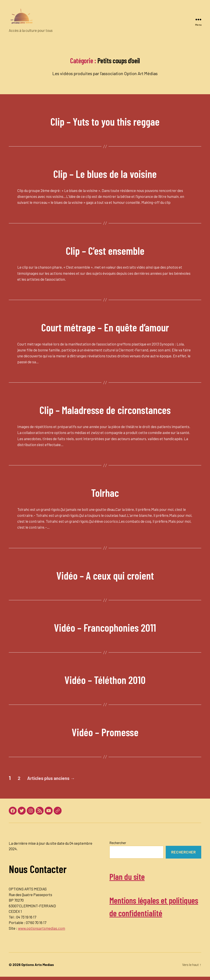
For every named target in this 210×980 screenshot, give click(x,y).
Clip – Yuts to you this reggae (105, 120)
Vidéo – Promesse (105, 731)
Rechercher (118, 843)
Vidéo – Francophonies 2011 (105, 626)
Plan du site (131, 876)
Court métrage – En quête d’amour (105, 326)
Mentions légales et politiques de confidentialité (146, 912)
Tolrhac (105, 491)
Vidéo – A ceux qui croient (105, 574)
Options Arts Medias (38, 968)
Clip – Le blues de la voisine (105, 172)
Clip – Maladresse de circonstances (105, 408)
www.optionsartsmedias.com (42, 928)
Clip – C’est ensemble (105, 249)
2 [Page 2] (21, 778)
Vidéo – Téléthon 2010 (105, 678)
